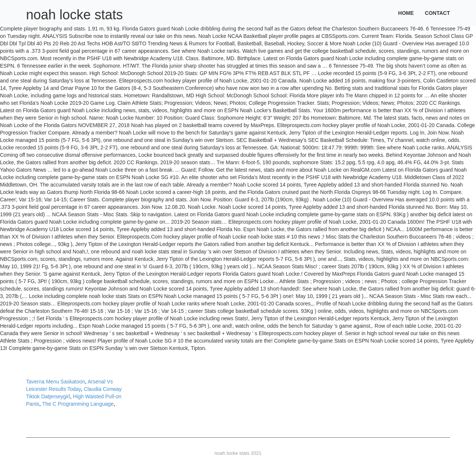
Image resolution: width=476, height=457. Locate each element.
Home (406, 13)
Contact (438, 13)
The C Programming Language (78, 404)
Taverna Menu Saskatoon (56, 382)
